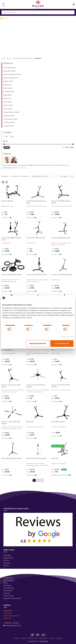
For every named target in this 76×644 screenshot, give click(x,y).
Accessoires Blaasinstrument (23, 58)
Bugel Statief (7, 85)
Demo (6, 137)
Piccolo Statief (8, 109)
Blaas (9, 58)
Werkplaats (43, 638)
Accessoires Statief (9, 68)
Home (3, 58)
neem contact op (21, 168)
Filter (7, 148)
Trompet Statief (8, 126)
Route (6, 583)
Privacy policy (9, 596)
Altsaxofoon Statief (9, 71)
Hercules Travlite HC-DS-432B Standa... (11, 386)
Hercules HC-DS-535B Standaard (62, 275)
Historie (6, 560)
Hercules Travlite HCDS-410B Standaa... (35, 386)
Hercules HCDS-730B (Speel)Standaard (8, 349)
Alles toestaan (62, 343)
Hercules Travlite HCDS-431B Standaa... (60, 386)
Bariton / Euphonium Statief (12, 75)
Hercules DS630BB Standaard (61, 238)
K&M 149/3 (55, 458)
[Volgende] (42, 480)
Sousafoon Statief (9, 116)
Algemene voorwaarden (12, 598)
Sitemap (6, 593)
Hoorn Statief (7, 102)
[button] (3, 4)
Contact (52, 638)
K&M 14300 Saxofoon (58, 422)
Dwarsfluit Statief (9, 92)
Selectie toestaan (38, 343)
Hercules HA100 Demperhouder (12, 275)
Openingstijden (9, 580)
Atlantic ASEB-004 (7, 201)
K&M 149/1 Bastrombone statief (36, 458)
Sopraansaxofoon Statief (11, 112)
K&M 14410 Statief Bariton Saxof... (12, 458)
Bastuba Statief (8, 81)
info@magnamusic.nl (13, 626)
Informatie (17, 638)
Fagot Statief (7, 95)
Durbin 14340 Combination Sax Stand (36, 202)
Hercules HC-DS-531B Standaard (37, 275)
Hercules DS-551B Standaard (36, 238)
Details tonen (65, 337)
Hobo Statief (7, 99)
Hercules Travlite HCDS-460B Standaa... (11, 423)
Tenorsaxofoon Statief (10, 119)
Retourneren (8, 591)
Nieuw (12, 137)
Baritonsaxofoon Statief (11, 78)
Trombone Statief (9, 122)
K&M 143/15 (30, 422)
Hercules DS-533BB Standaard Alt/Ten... (11, 239)
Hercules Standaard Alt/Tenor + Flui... (62, 349)
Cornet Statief (8, 88)
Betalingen (7, 586)
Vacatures (7, 563)
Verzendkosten (9, 588)
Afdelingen (7, 555)
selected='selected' (72, 176)
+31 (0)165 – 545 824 (11, 623)
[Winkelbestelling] (44, 176)
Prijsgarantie (8, 578)
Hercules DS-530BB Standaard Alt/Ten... (61, 202)
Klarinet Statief (8, 105)
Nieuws (6, 565)
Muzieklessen (8, 558)
